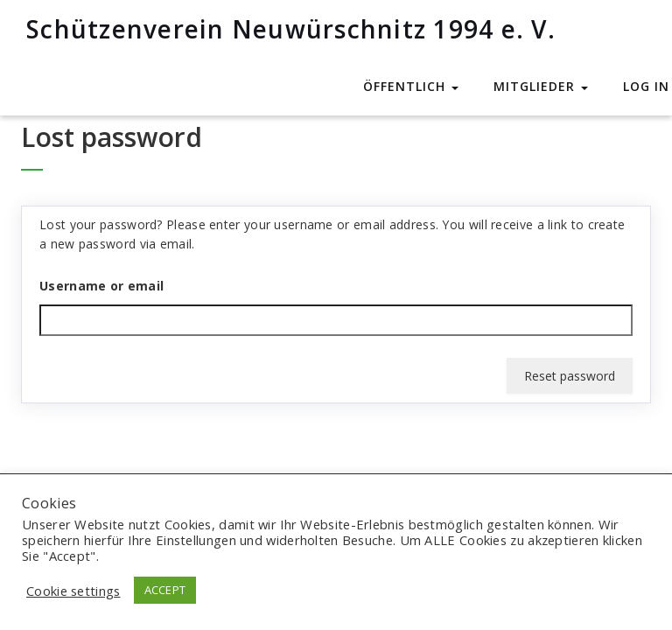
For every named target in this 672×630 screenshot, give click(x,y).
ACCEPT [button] (165, 590)
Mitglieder (541, 86)
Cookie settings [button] (73, 591)
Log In (646, 86)
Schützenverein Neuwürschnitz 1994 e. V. (291, 29)
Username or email (101, 286)
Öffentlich (411, 86)
